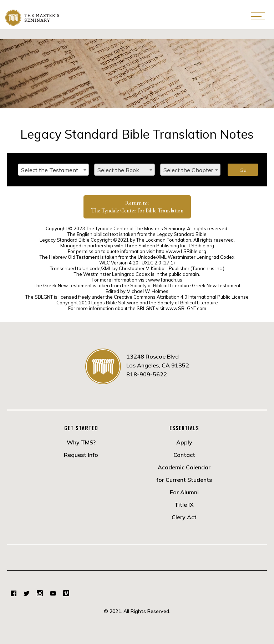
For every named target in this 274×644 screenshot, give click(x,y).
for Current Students (184, 480)
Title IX (184, 505)
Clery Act (184, 517)
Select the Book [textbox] (118, 170)
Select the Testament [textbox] (50, 170)
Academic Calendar (184, 467)
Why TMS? (81, 442)
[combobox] (53, 170)
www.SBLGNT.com (186, 308)
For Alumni (184, 492)
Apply (184, 442)
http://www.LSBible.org (181, 251)
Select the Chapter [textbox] (188, 170)
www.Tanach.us (165, 280)
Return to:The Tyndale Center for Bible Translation (137, 207)
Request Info (81, 455)
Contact (184, 455)
